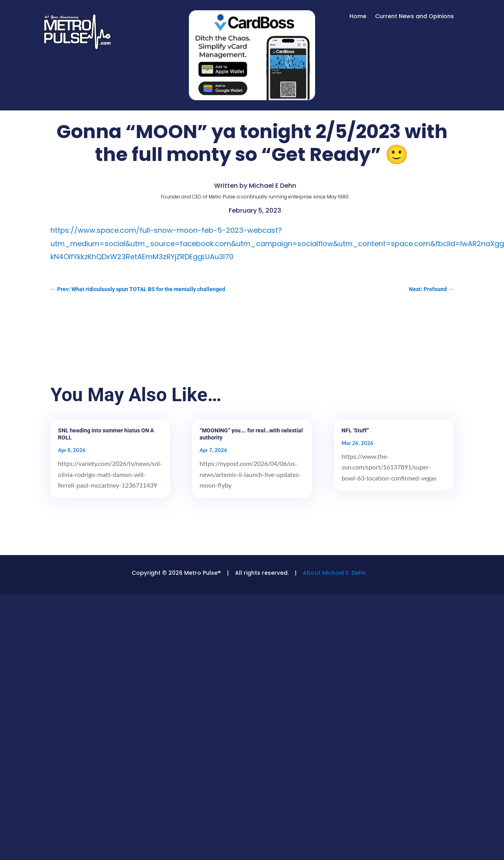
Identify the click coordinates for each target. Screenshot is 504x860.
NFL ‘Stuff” (355, 430)
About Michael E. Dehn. (335, 573)
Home (358, 17)
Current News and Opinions (414, 17)
